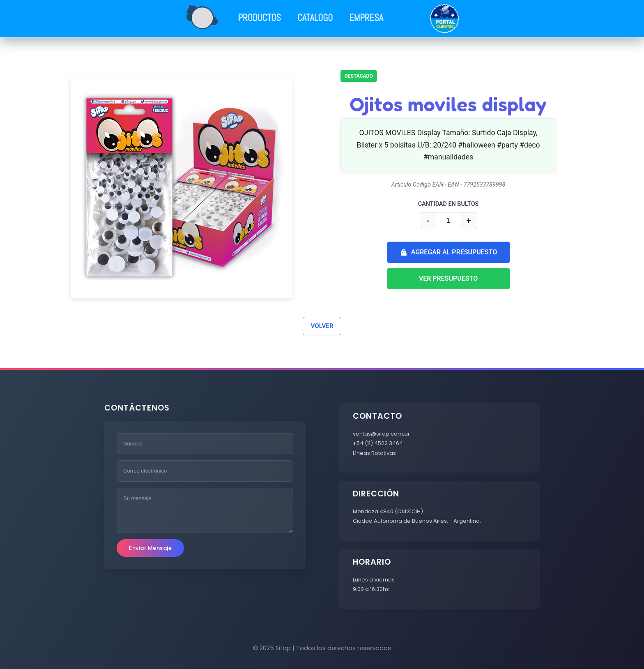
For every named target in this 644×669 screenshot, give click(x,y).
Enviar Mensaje (150, 548)
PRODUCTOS (260, 18)
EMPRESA (366, 18)
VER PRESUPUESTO (448, 278)
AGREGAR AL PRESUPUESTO (448, 252)
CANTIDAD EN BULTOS (448, 204)
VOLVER (322, 326)
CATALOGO (315, 18)
